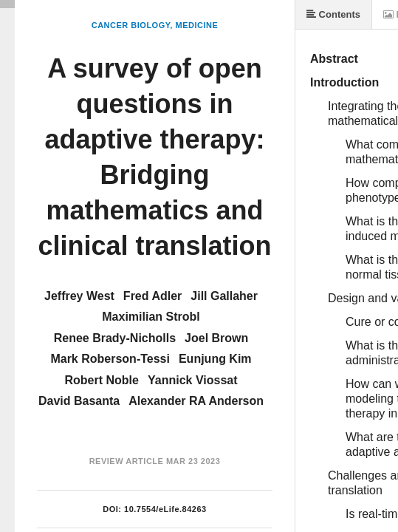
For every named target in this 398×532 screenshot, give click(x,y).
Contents (333, 14)
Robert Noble (102, 380)
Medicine (196, 25)
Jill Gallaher (224, 296)
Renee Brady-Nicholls (115, 338)
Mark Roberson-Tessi (110, 359)
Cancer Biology (131, 25)
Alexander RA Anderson (196, 401)
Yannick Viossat (193, 380)
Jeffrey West (79, 296)
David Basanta (79, 401)
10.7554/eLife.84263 (165, 509)
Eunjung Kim (215, 359)
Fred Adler (152, 296)
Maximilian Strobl (151, 317)
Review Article (127, 461)
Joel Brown (216, 338)
